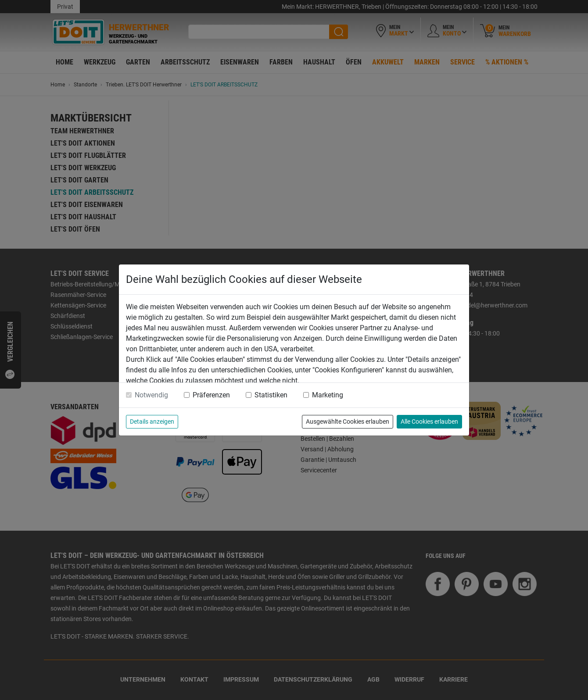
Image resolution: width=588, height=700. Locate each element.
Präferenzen (211, 395)
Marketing (328, 395)
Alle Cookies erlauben (429, 421)
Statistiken (271, 395)
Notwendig (151, 395)
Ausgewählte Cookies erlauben (348, 421)
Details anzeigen (152, 421)
